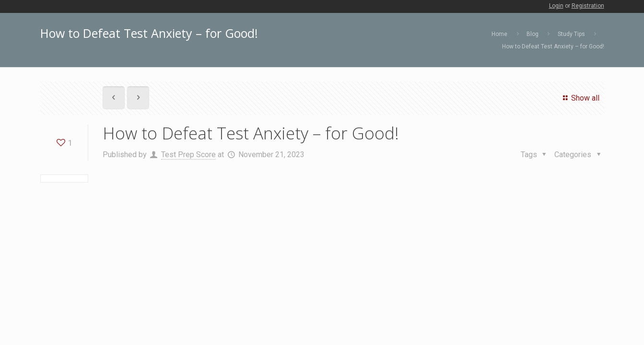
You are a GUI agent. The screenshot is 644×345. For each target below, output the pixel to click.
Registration (588, 6)
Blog (533, 34)
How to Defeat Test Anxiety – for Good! (553, 46)
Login (556, 6)
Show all (580, 98)
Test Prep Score (188, 155)
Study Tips (571, 34)
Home (499, 34)
